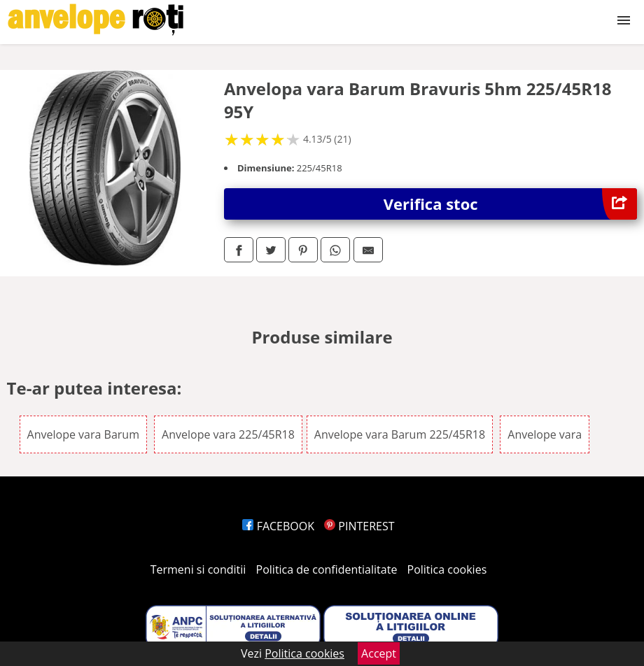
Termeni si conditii (198, 569)
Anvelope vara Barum (83, 434)
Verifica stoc (511, 204)
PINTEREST (359, 526)
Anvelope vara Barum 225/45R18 (400, 434)
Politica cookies (447, 569)
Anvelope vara (545, 434)
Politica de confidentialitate (327, 569)
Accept (379, 653)
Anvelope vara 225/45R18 (228, 434)
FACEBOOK (278, 526)
